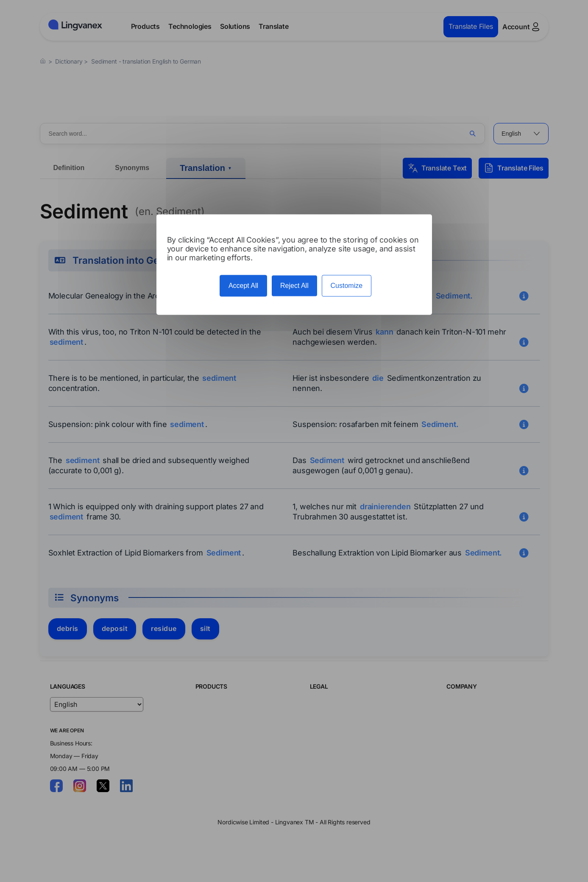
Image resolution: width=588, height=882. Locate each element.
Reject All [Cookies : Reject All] (294, 286)
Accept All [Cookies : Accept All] (243, 286)
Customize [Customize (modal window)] (347, 286)
